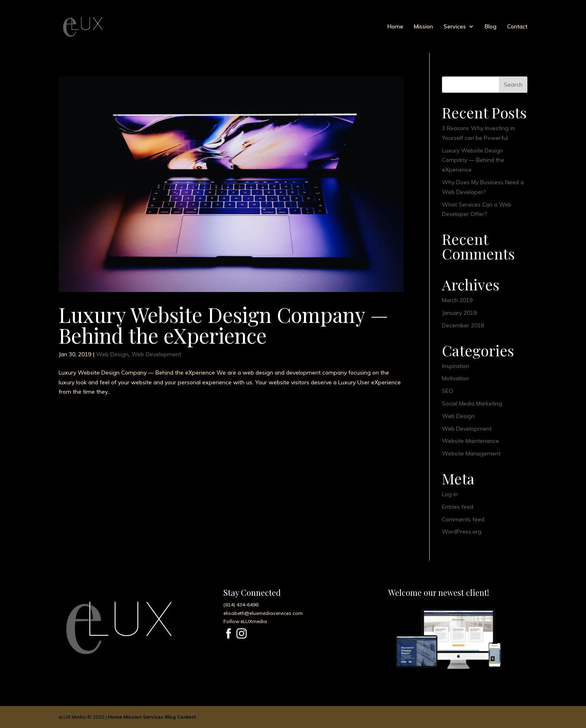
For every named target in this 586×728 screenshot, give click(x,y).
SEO (448, 391)
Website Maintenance (470, 441)
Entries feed (458, 507)
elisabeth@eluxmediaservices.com (263, 613)
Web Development (156, 354)
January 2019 (459, 313)
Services (455, 27)
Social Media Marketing (472, 403)
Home (395, 27)
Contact (517, 27)
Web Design (112, 354)
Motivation (455, 378)
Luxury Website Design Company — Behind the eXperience (223, 325)
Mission (423, 27)
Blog (491, 27)
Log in (450, 494)
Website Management (471, 453)
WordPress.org (462, 532)
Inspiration (456, 366)
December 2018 (463, 325)
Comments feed (463, 519)
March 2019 (457, 300)
